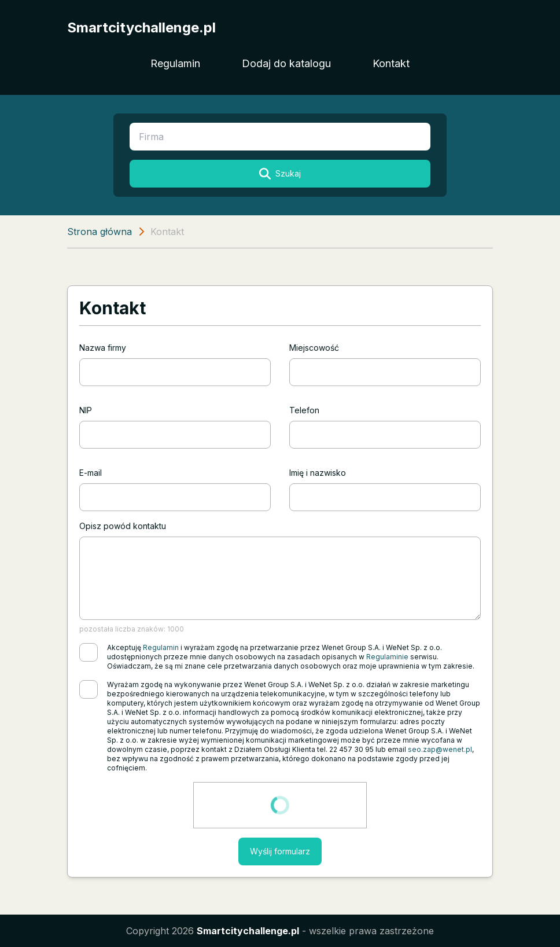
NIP (86, 410)
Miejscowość (314, 348)
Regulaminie (387, 657)
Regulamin (175, 63)
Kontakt (391, 63)
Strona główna (100, 232)
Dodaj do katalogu (286, 63)
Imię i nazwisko (318, 473)
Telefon (304, 410)
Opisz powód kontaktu (123, 526)
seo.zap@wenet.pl (440, 749)
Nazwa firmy (103, 348)
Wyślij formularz (280, 851)
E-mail (91, 473)
